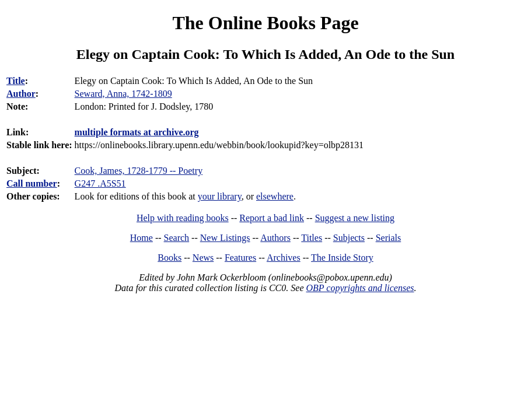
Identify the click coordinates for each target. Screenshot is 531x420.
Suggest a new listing (355, 218)
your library (220, 196)
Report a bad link (272, 218)
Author (21, 94)
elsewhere (275, 196)
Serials (389, 238)
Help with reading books (183, 218)
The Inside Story (342, 258)
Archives (284, 258)
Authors (275, 238)
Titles (312, 238)
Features (240, 258)
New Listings (225, 238)
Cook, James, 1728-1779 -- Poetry (139, 171)
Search (177, 238)
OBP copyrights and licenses (360, 288)
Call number (32, 183)
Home (142, 238)
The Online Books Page (265, 23)
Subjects (349, 238)
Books (170, 258)
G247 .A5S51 (100, 183)
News (203, 258)
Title (16, 81)
